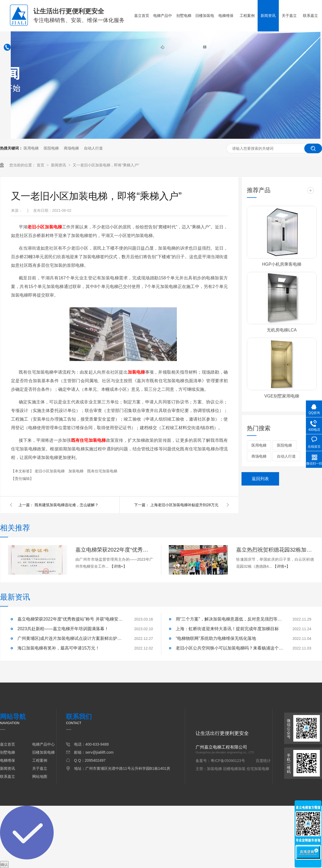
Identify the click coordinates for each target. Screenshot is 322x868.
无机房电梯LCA (282, 330)
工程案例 (247, 16)
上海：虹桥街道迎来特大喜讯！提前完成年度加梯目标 (227, 629)
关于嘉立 (289, 16)
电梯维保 (226, 16)
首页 (41, 165)
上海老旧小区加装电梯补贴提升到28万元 (184, 505)
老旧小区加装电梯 (50, 471)
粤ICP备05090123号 (228, 761)
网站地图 (40, 776)
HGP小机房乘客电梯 (282, 264)
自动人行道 (93, 148)
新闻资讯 (268, 16)
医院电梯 (51, 148)
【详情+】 (118, 566)
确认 (4, 865)
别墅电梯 (184, 16)
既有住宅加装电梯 (102, 471)
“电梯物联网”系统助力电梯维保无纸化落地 (216, 638)
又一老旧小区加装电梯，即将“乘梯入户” (106, 165)
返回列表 (260, 479)
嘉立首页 (142, 16)
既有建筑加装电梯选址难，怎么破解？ (67, 505)
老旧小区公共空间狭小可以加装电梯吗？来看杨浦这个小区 (229, 648)
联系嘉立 (310, 16)
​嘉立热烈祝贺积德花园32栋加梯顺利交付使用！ (275, 550)
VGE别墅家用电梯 (282, 396)
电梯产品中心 (163, 31)
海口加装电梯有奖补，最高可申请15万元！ (58, 648)
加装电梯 (76, 471)
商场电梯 (71, 148)
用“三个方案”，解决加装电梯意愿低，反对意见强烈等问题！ (229, 619)
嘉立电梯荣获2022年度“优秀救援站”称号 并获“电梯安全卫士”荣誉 (114, 550)
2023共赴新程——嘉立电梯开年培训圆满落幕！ (63, 629)
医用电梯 (31, 148)
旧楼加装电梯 (205, 31)
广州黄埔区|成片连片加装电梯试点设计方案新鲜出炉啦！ (71, 638)
